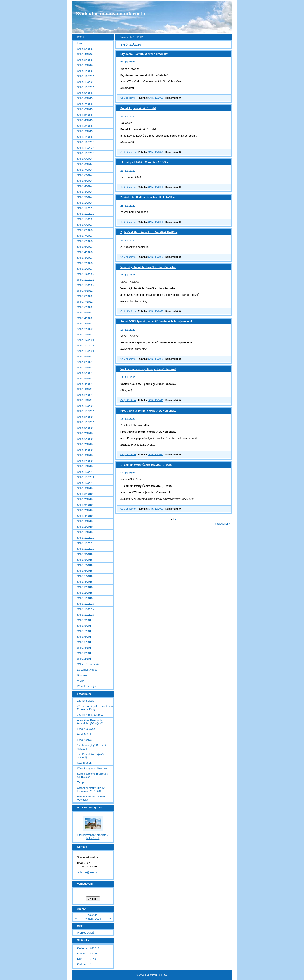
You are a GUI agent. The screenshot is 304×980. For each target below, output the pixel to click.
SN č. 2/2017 (85, 659)
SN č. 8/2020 (85, 417)
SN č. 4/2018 (85, 582)
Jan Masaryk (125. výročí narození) (92, 747)
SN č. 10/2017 (86, 615)
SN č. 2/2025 (85, 131)
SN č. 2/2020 (85, 461)
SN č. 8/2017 (85, 626)
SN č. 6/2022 (85, 307)
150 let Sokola (86, 701)
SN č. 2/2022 (85, 329)
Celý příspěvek (128, 98)
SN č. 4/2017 (85, 648)
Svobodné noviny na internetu (111, 14)
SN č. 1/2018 (85, 598)
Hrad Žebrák (85, 740)
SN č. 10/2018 (86, 549)
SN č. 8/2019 (85, 494)
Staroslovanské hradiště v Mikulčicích (93, 775)
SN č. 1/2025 (85, 137)
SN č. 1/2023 (85, 269)
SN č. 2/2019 (85, 527)
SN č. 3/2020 (85, 455)
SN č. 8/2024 (85, 164)
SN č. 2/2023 (85, 263)
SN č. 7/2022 (85, 302)
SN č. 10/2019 (86, 483)
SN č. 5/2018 (85, 576)
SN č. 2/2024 (85, 197)
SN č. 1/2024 (85, 203)
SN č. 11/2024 (86, 148)
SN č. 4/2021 (85, 384)
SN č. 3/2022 (85, 324)
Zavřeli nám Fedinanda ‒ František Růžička (148, 197)
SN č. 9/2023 (85, 225)
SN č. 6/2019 (85, 505)
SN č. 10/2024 (86, 153)
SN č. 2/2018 (85, 593)
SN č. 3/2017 (85, 653)
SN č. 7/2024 (85, 170)
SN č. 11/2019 (86, 477)
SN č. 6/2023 (85, 241)
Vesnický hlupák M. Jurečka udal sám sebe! (148, 267)
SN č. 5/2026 (85, 49)
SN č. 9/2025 (85, 93)
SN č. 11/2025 (86, 82)
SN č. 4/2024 (85, 186)
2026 (98, 919)
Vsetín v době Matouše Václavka (91, 798)
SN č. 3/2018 (85, 587)
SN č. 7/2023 (85, 236)
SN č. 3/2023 (85, 258)
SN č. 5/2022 (85, 313)
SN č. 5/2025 (85, 115)
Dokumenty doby (87, 670)
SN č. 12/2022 (86, 274)
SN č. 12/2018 (86, 538)
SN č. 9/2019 (85, 488)
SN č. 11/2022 (86, 280)
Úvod (123, 37)
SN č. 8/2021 (85, 362)
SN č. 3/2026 (85, 60)
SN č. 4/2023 (85, 252)
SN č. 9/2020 (85, 428)
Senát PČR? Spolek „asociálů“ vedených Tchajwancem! (156, 321)
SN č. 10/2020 (86, 422)
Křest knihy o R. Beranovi (92, 768)
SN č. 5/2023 (85, 247)
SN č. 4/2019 (85, 516)
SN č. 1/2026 (85, 71)
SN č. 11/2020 (156, 98)
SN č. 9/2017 (85, 620)
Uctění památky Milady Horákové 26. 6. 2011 (91, 789)
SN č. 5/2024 (85, 181)
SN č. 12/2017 (86, 604)
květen (89, 919)
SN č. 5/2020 (85, 444)
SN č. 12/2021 (86, 340)
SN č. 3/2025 (85, 126)
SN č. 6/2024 (85, 175)
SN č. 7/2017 (85, 631)
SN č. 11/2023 (86, 214)
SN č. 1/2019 (85, 532)
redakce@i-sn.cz (87, 872)
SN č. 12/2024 (86, 142)
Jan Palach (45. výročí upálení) (90, 756)
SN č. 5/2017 (85, 642)
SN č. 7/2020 (85, 433)
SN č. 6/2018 (85, 571)
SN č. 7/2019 (85, 499)
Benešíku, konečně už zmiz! (138, 108)
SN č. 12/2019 (86, 472)
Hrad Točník (84, 734)
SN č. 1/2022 (85, 335)
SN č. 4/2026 (85, 54)
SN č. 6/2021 (85, 373)
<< (76, 919)
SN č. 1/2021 (85, 400)
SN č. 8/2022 (85, 296)
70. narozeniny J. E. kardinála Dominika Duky (95, 708)
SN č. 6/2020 (85, 439)
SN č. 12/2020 (86, 406)
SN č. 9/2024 (85, 159)
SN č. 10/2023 (86, 219)
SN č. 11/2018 (86, 543)
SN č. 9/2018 (85, 554)
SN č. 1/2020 (85, 466)
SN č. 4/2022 (85, 318)
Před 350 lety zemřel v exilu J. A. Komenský (148, 411)
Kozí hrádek (84, 763)
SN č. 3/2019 (85, 521)
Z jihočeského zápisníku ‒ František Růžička (149, 232)
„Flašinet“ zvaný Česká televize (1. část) (146, 465)
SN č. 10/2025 (86, 87)
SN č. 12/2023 (86, 208)
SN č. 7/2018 (85, 565)
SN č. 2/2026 (85, 65)
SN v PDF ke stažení (90, 664)
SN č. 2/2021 (85, 395)
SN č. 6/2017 (85, 637)
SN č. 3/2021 (85, 389)
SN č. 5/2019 (85, 510)
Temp (80, 782)
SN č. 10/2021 (86, 351)
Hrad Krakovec (86, 729)
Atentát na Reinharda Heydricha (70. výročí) (90, 722)
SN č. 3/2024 (85, 192)
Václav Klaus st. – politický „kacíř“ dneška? (148, 369)
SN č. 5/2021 (85, 378)
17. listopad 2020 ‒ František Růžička (144, 162)
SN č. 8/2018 (85, 560)
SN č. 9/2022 (85, 291)
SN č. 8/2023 (85, 230)
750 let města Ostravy (90, 715)
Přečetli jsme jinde (88, 686)
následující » (223, 524)
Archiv (81, 681)
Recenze (82, 675)
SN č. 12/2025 (86, 76)
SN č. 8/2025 (85, 98)
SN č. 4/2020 (85, 450)
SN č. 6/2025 (85, 109)
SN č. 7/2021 (85, 367)
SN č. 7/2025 (85, 104)
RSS (165, 975)
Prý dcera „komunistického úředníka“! (145, 54)
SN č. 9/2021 (85, 356)
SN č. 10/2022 (86, 285)
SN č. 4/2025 (85, 120)
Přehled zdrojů (86, 933)
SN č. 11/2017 (86, 609)
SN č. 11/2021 (86, 346)
